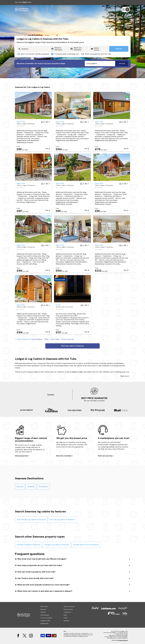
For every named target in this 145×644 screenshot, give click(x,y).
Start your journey (105, 456)
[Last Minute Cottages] (22, 9)
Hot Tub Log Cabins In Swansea (62, 520)
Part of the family (23, 2)
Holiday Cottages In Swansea (28, 545)
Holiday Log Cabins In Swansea (57, 545)
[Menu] (126, 9)
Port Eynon (43, 487)
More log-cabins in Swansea (72, 346)
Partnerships (45, 615)
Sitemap (66, 621)
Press (66, 618)
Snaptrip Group (123, 640)
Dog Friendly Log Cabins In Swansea (31, 520)
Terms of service (69, 607)
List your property (46, 618)
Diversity (43, 609)
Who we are (44, 607)
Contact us (67, 612)
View (47, 149)
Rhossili (20, 487)
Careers (43, 612)
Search (119, 49)
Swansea (31, 487)
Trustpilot (51, 394)
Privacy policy (68, 609)
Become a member (64, 456)
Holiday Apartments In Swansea (86, 545)
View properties (22, 456)
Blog (65, 615)
